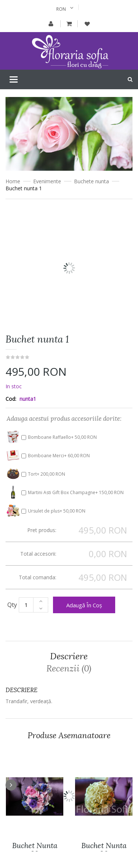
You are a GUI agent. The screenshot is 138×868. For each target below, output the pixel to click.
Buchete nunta (91, 181)
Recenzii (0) (69, 669)
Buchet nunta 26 (104, 850)
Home (13, 181)
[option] (69, 276)
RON (61, 9)
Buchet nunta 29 (35, 850)
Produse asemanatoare (69, 735)
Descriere (69, 656)
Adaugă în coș (84, 605)
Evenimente (47, 181)
